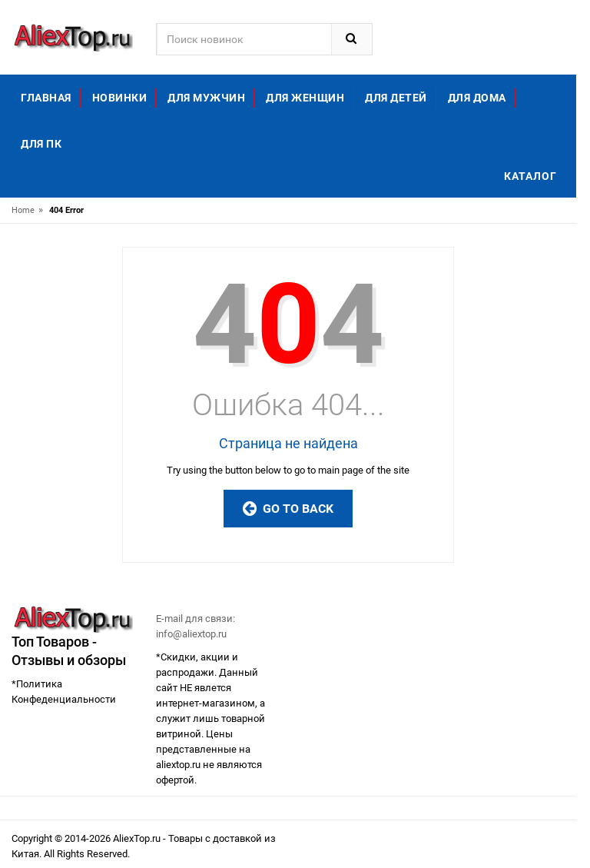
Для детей (396, 98)
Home (23, 210)
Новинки (120, 98)
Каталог (530, 176)
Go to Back (288, 509)
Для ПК (41, 144)
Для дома (477, 98)
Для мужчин (206, 98)
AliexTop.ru (138, 838)
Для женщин (305, 98)
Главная (46, 98)
